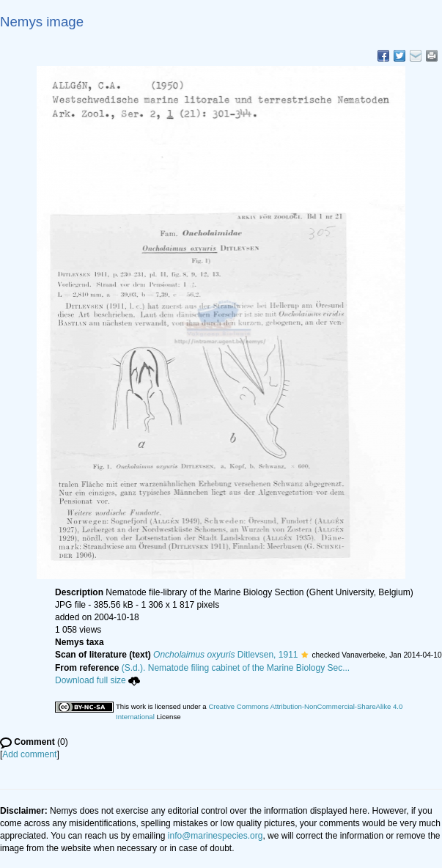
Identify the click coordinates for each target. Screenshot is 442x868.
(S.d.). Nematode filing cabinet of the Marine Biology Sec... (236, 668)
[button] (305, 655)
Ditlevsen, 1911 (225, 655)
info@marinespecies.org (216, 836)
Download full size (97, 680)
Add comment (29, 754)
